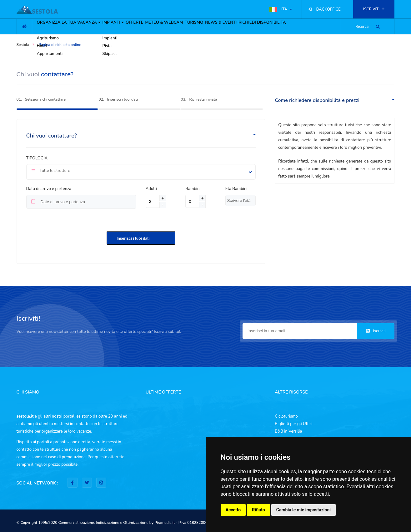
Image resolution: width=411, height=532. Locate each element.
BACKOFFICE (328, 9)
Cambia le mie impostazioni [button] (303, 510)
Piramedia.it (165, 523)
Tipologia (37, 158)
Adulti (153, 189)
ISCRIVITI (374, 9)
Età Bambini (236, 189)
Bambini (193, 189)
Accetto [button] (233, 510)
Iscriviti (376, 331)
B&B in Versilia (288, 431)
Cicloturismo (286, 416)
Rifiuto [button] (258, 510)
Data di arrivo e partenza (49, 189)
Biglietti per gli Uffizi (293, 424)
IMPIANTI (106, 41)
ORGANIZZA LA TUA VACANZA (53, 41)
